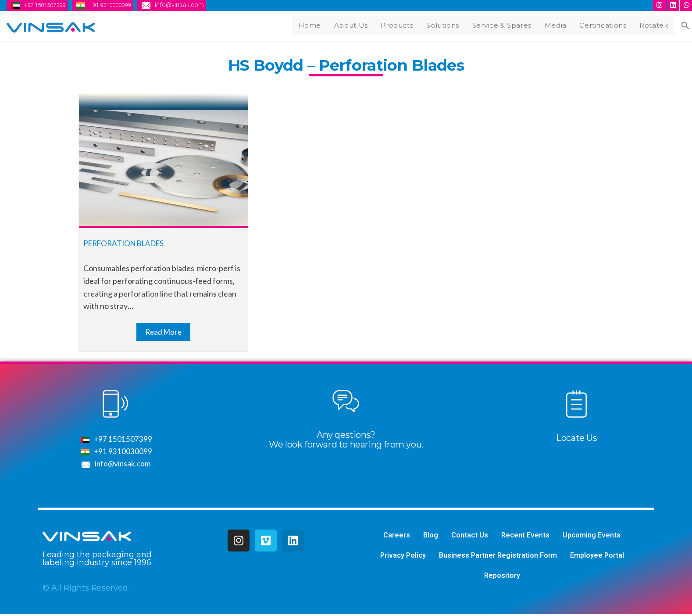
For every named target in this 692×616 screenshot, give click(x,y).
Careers (397, 536)
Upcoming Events (592, 536)
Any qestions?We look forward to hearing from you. (346, 441)
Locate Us (576, 439)
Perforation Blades (127, 244)
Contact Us (470, 536)
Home (320, 24)
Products (405, 24)
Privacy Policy (403, 557)
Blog (431, 536)
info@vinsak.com (191, 5)
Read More (163, 333)
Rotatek (657, 24)
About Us (360, 24)
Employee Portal (597, 557)
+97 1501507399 (48, 5)
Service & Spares (508, 24)
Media (560, 24)
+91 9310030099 (119, 5)
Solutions (449, 24)
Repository (502, 577)
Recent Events (525, 536)
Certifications (607, 24)
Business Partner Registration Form (498, 557)
